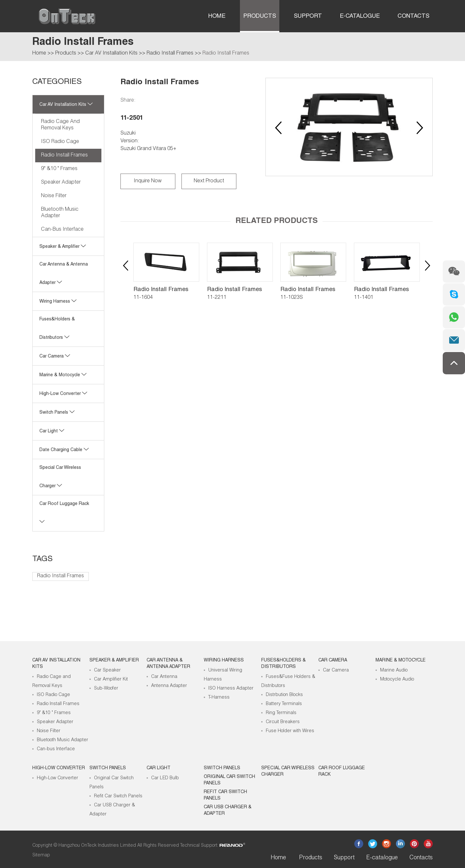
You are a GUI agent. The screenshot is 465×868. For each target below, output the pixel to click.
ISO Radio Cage (60, 142)
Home (217, 16)
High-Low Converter (57, 778)
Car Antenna (164, 677)
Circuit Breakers (283, 722)
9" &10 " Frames (59, 169)
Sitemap (41, 855)
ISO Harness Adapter (231, 689)
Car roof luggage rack (342, 772)
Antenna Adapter (169, 686)
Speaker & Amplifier (63, 247)
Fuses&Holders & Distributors (284, 664)
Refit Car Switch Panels (118, 796)
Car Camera (55, 357)
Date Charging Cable (64, 450)
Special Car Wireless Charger (288, 772)
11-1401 (364, 298)
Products (260, 16)
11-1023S (292, 298)
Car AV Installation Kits (111, 54)
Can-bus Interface (62, 230)
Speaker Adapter (61, 183)
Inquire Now (148, 181)
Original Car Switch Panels (229, 780)
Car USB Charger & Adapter (228, 811)
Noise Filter (54, 196)
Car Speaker (107, 671)
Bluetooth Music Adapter (60, 213)
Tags (42, 560)
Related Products (277, 221)
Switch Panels (57, 413)
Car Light (52, 431)
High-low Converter (63, 394)
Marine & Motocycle (63, 375)
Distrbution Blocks (284, 695)
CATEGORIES (57, 82)
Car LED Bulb (165, 778)
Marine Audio (394, 671)
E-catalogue (360, 16)
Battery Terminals (284, 704)
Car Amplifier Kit (111, 680)
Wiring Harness (58, 302)
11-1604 (143, 298)
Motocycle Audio (397, 680)
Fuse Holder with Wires (290, 731)
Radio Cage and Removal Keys (60, 125)
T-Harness (219, 698)
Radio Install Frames (170, 54)
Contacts (413, 16)
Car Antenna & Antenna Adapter (168, 664)
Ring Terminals (281, 713)
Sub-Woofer (106, 689)
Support (308, 16)
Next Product (209, 181)
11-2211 (217, 298)
